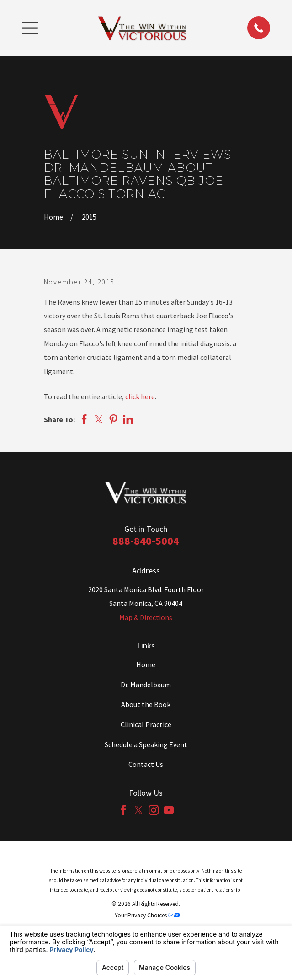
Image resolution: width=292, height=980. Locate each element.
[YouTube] (169, 810)
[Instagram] (154, 810)
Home (146, 664)
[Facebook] (123, 810)
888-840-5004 (146, 541)
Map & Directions (146, 617)
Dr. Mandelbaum (146, 685)
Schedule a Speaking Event (146, 744)
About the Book (146, 704)
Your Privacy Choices (147, 915)
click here (140, 396)
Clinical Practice (146, 724)
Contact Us (146, 764)
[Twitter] (138, 810)
